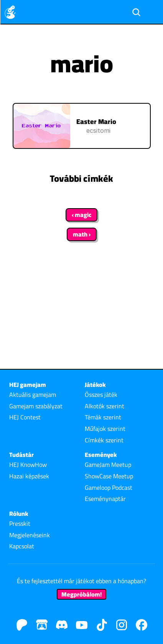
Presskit (20, 523)
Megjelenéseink (30, 535)
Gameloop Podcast (109, 487)
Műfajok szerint (105, 429)
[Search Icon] (136, 12)
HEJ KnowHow (28, 465)
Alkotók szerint (105, 406)
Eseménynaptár (105, 499)
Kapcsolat (22, 546)
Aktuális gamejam (33, 395)
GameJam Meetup (108, 465)
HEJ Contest (25, 417)
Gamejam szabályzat (36, 406)
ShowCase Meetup (109, 476)
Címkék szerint (104, 440)
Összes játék (101, 395)
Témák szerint (103, 417)
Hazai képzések (29, 476)
